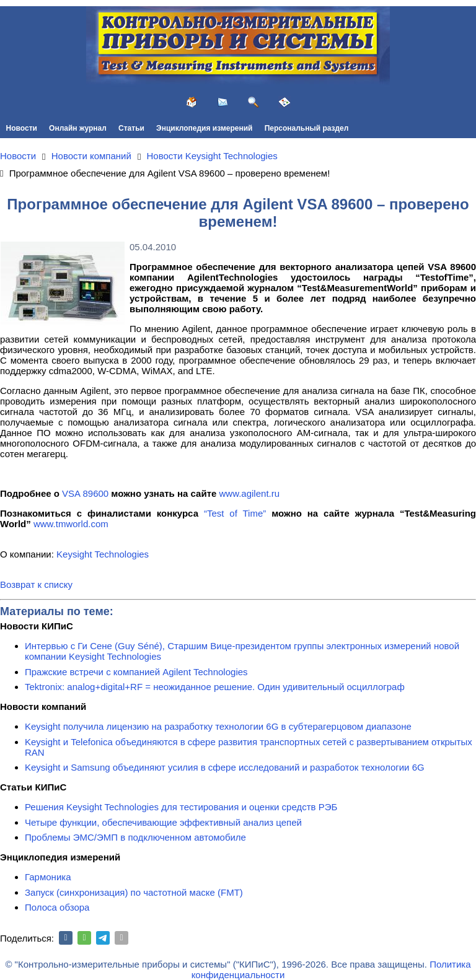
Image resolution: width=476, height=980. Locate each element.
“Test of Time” (235, 513)
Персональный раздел (307, 128)
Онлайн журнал (78, 128)
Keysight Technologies (103, 554)
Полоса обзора (57, 907)
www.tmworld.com (71, 524)
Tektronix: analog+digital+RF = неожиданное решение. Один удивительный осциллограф (215, 687)
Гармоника (48, 877)
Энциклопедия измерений (204, 128)
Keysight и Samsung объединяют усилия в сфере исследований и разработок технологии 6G (225, 767)
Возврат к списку (36, 584)
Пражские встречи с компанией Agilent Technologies (136, 672)
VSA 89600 (85, 493)
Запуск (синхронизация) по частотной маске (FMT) (134, 892)
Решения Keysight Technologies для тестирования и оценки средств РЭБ (181, 807)
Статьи (131, 128)
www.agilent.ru (250, 493)
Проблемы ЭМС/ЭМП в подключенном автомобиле (135, 837)
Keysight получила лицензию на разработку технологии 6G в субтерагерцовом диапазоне (218, 726)
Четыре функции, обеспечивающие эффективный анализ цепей (163, 822)
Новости (22, 128)
